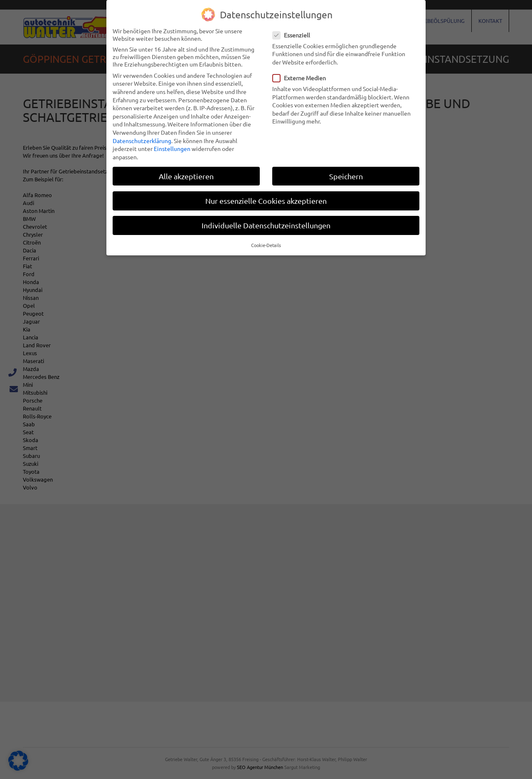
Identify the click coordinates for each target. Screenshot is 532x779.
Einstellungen (172, 148)
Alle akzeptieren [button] (186, 176)
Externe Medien (302, 77)
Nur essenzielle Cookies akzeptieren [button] (266, 200)
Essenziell (294, 35)
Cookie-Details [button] (266, 245)
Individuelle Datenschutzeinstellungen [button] (266, 225)
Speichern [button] (346, 176)
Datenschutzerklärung (142, 140)
